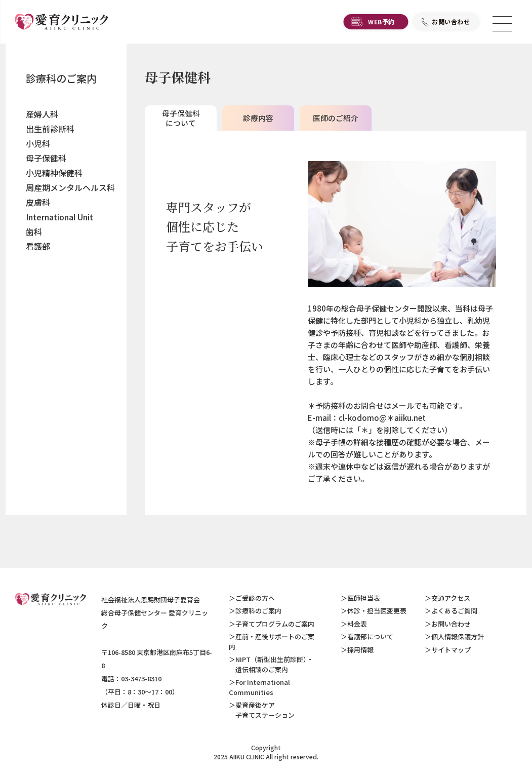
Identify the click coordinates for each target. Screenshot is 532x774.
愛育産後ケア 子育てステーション (262, 710)
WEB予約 (381, 23)
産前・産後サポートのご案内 (272, 642)
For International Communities (259, 687)
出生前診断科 (50, 129)
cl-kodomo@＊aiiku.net (382, 418)
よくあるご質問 (454, 611)
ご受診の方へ (255, 598)
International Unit (59, 217)
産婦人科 (42, 114)
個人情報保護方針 (458, 636)
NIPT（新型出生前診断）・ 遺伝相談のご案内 (271, 664)
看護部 (38, 246)
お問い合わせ (451, 23)
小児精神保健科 (54, 173)
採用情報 (360, 650)
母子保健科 (46, 158)
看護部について (370, 636)
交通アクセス (451, 598)
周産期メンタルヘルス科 (70, 187)
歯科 (34, 231)
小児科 (38, 143)
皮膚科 (38, 202)
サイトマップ (451, 650)
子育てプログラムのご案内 (275, 624)
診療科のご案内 (61, 78)
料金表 (357, 624)
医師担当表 (364, 598)
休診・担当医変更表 (377, 611)
